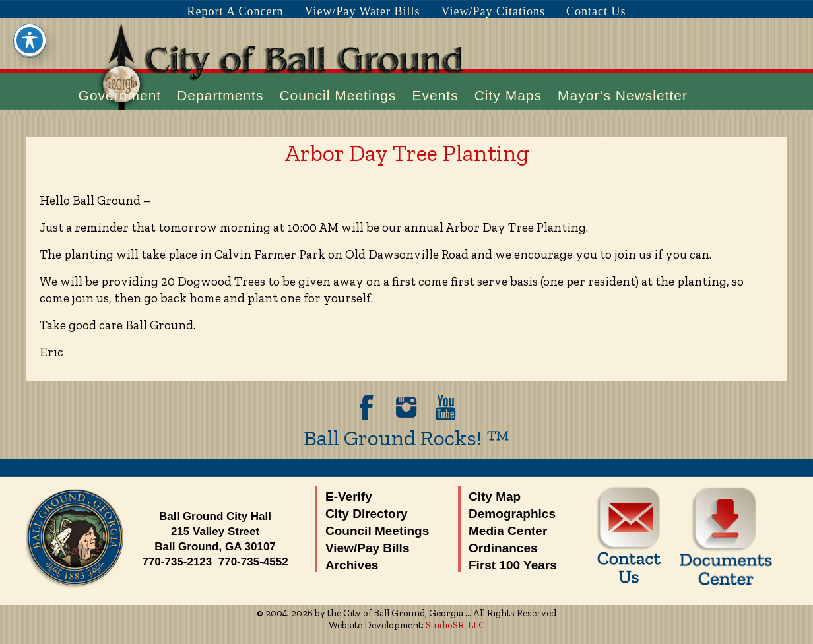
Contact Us (596, 11)
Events (435, 95)
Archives (352, 565)
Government (120, 95)
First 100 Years (513, 565)
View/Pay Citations (493, 11)
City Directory (367, 514)
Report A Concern (235, 11)
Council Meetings (338, 95)
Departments (220, 95)
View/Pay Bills (367, 548)
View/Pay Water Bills (362, 11)
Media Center (508, 531)
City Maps (508, 95)
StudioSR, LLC (455, 625)
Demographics (512, 514)
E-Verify (349, 497)
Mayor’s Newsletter (623, 95)
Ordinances (503, 548)
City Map (495, 497)
